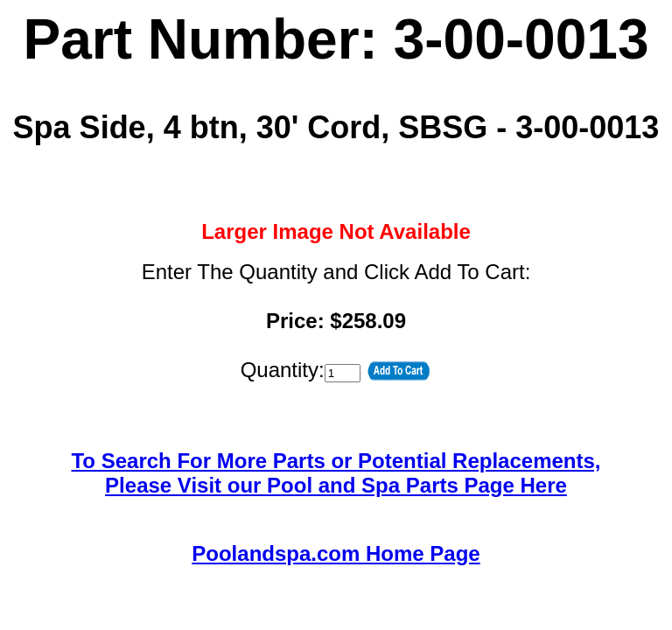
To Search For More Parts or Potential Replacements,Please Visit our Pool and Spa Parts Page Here (336, 473)
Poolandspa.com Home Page (336, 553)
